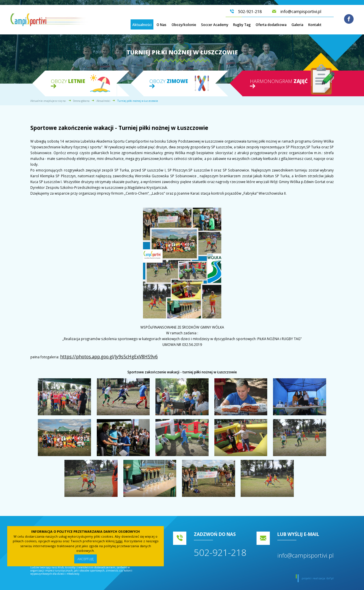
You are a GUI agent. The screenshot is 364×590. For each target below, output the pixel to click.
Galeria (297, 25)
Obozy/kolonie (184, 25)
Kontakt (315, 25)
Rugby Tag (242, 25)
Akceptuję (86, 559)
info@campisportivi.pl (305, 554)
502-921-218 (220, 551)
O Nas (161, 25)
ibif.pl (330, 577)
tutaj (119, 541)
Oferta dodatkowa (271, 25)
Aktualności (142, 25)
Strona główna (81, 101)
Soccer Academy (215, 25)
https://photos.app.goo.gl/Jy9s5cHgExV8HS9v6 (98, 356)
